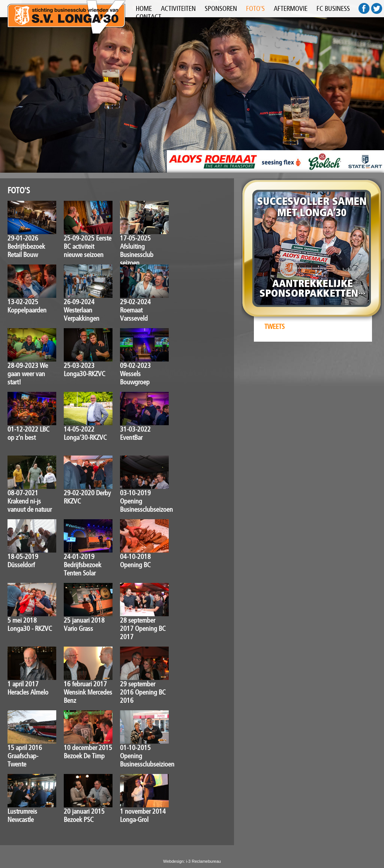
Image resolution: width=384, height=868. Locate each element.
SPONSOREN (221, 9)
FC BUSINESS (333, 9)
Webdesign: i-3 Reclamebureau (192, 861)
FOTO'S (255, 9)
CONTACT (148, 17)
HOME (144, 9)
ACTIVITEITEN (178, 9)
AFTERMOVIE (291, 9)
